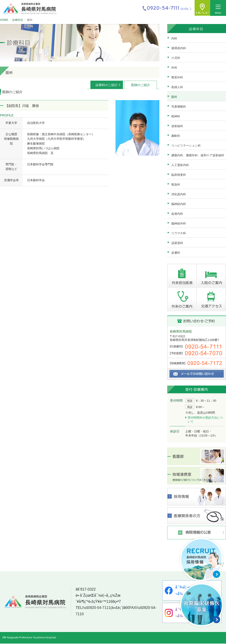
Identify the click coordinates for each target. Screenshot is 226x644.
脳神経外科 (179, 223)
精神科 (176, 116)
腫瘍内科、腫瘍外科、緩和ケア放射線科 (198, 155)
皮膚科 (176, 253)
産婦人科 (177, 87)
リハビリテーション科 (186, 146)
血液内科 (177, 214)
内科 (174, 38)
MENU (218, 10)
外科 (174, 68)
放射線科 (177, 126)
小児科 (176, 58)
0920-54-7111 (99, 608)
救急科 (176, 185)
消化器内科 (179, 194)
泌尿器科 (177, 243)
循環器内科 (179, 48)
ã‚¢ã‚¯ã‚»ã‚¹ (202, 13)
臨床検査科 (179, 175)
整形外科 (177, 77)
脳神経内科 (179, 204)
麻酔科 (176, 136)
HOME (4, 20)
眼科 (174, 97)
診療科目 (18, 20)
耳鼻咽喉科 (179, 107)
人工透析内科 (180, 165)
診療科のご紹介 (107, 85)
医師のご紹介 (141, 85)
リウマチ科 (179, 233)
